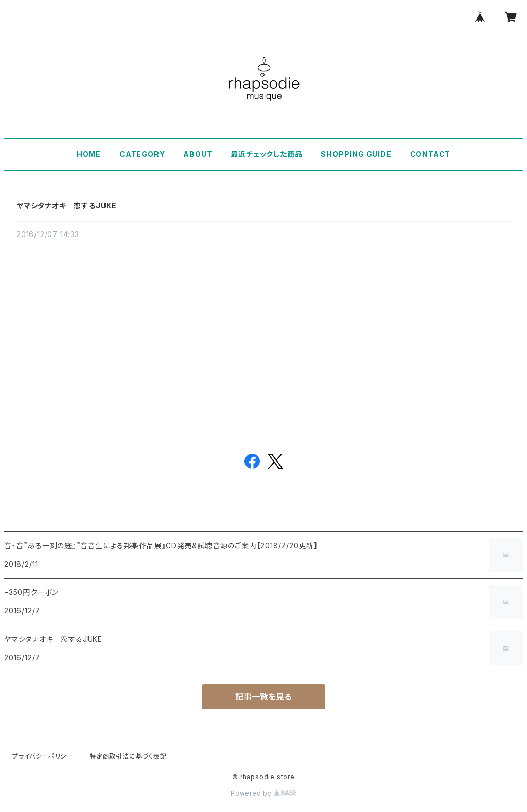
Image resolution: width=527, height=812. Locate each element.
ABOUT (198, 154)
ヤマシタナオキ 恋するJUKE (67, 205)
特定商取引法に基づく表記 (128, 756)
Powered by (263, 793)
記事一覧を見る (263, 697)
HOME (89, 154)
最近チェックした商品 (266, 154)
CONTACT (431, 154)
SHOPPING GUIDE (356, 154)
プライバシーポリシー (43, 756)
